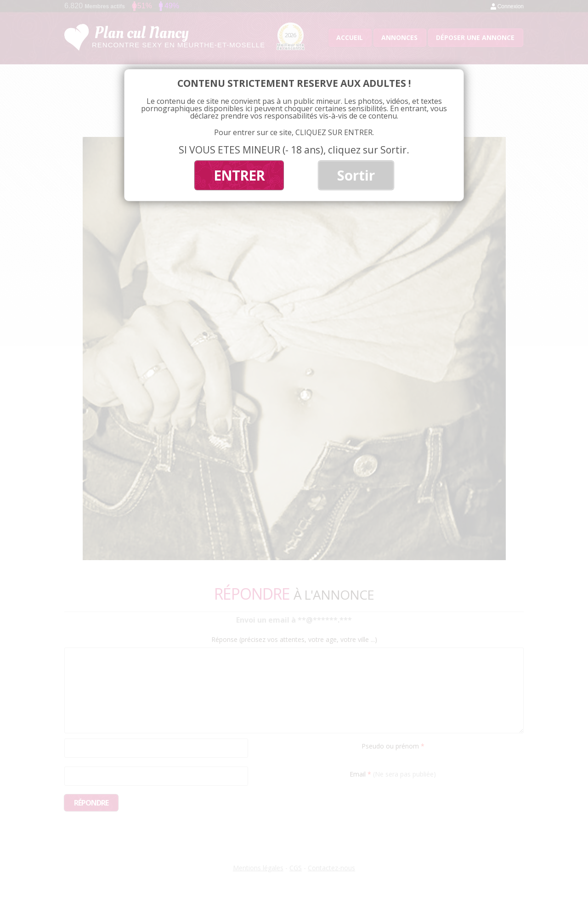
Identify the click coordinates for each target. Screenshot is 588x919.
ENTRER (239, 175)
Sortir (356, 175)
